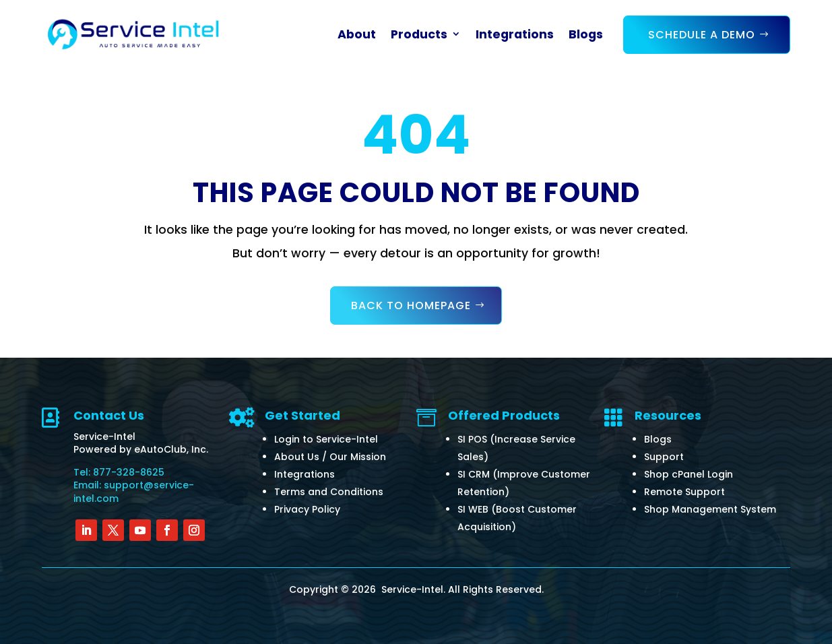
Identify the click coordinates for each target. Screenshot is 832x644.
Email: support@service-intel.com (134, 492)
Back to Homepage (411, 305)
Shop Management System (710, 509)
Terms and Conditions (329, 492)
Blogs (586, 34)
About (357, 34)
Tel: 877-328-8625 (119, 472)
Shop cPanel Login (689, 474)
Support (664, 457)
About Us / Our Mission (330, 457)
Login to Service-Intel (326, 439)
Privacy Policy (307, 509)
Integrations (515, 34)
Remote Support (684, 492)
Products (419, 34)
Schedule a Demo (702, 35)
